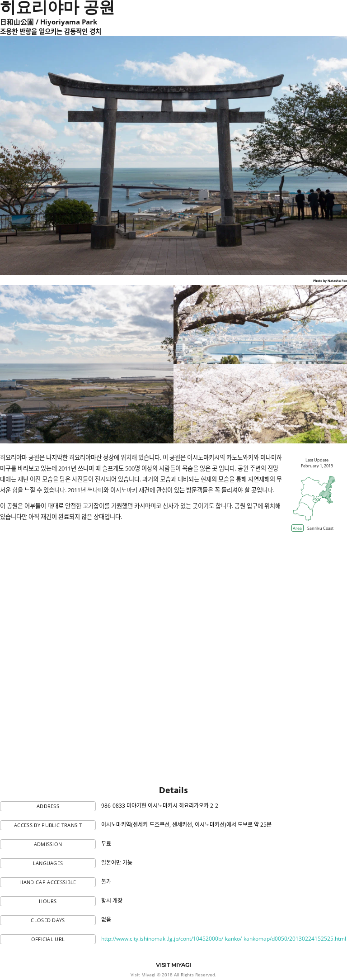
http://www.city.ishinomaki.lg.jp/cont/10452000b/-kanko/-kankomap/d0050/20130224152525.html (224, 939)
